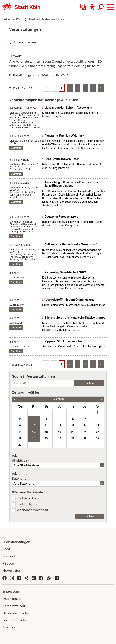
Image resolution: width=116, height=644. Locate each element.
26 (60, 438)
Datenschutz (12, 599)
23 (20, 438)
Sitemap (9, 627)
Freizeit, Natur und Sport (47, 19)
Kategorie (58, 476)
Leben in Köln (12, 19)
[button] (110, 7)
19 (60, 432)
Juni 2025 (58, 399)
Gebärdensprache (16, 613)
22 (97, 432)
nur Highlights (27, 504)
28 (85, 438)
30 (20, 445)
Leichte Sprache (15, 620)
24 (34, 438)
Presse (8, 563)
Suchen (89, 383)
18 (46, 432)
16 (20, 432)
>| (101, 88)
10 (34, 425)
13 (73, 425)
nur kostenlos (27, 498)
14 (85, 425)
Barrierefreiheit (14, 606)
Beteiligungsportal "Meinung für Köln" (41, 75)
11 (46, 425)
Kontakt (9, 556)
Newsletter (12, 570)
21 (85, 432)
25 (46, 438)
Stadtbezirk (58, 458)
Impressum (11, 592)
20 (73, 432)
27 (73, 438)
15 (97, 425)
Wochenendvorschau (32, 510)
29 (97, 438)
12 (60, 425)
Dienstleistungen (16, 542)
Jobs (7, 549)
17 (34, 432)
